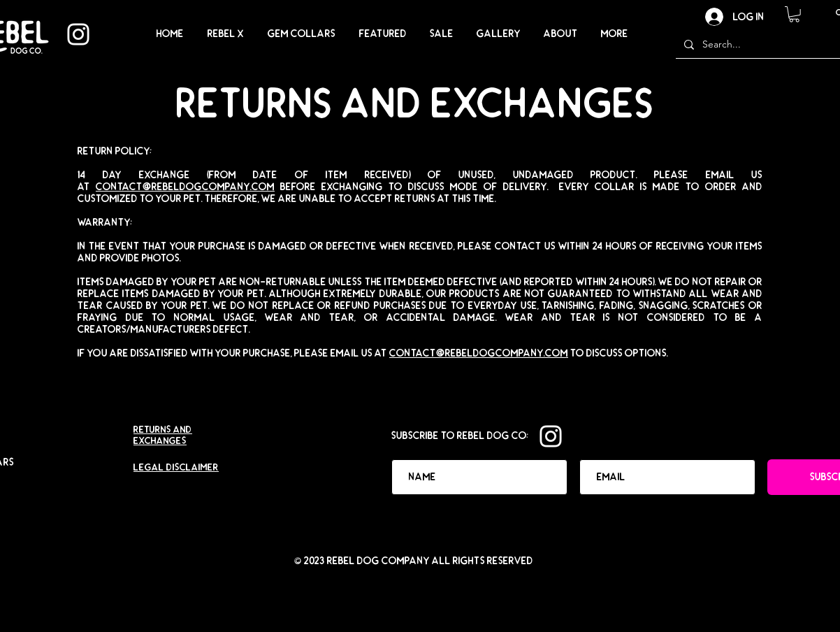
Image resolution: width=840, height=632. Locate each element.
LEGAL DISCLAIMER (176, 468)
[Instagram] (78, 34)
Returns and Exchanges (163, 436)
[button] (794, 14)
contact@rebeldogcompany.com (185, 187)
